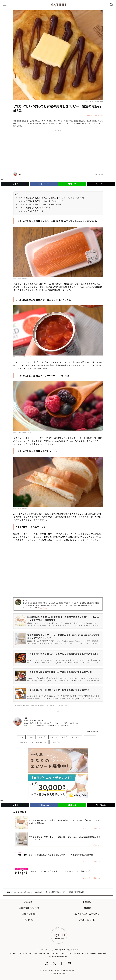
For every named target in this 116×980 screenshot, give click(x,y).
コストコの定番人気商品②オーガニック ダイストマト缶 (41, 201)
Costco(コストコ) (40, 742)
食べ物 (43, 737)
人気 (22, 737)
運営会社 (85, 953)
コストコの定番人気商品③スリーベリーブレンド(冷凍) (41, 204)
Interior (87, 908)
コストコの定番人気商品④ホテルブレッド (35, 208)
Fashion (29, 902)
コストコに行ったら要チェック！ (32, 211)
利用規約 (13, 953)
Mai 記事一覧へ (94, 731)
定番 (65, 737)
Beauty (87, 902)
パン (32, 737)
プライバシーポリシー (41, 953)
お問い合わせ (60, 950)
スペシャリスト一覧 (73, 953)
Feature (29, 920)
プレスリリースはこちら (45, 950)
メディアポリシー (24, 953)
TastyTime (43, 608)
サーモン (90, 737)
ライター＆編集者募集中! (58, 956)
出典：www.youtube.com (94, 101)
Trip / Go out (29, 914)
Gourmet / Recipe (29, 908)
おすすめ (56, 742)
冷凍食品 (23, 742)
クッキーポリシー (57, 953)
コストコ (77, 737)
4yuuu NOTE (87, 920)
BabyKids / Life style (87, 914)
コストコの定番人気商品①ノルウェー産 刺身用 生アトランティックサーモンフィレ (52, 198)
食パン (55, 737)
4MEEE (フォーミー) (97, 953)
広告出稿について (73, 950)
